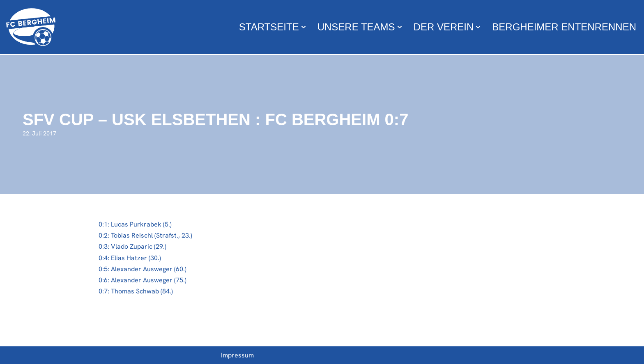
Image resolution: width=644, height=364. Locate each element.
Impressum (237, 355)
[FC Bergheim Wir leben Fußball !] (31, 27)
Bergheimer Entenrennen (564, 27)
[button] (304, 27)
